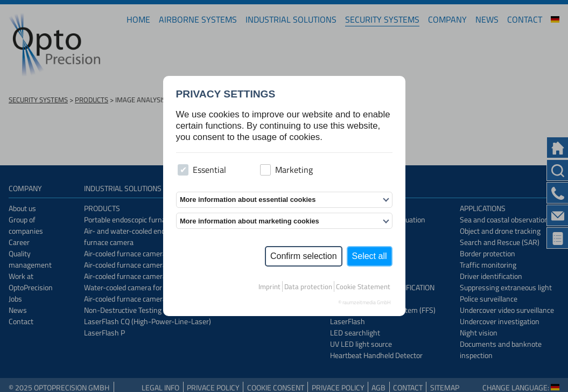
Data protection (308, 286)
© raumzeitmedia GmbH (364, 302)
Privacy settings (226, 94)
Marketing (287, 170)
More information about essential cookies (248, 199)
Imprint (269, 286)
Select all (370, 256)
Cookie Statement (363, 286)
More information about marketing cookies (250, 221)
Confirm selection (304, 256)
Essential (202, 170)
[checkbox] (183, 170)
